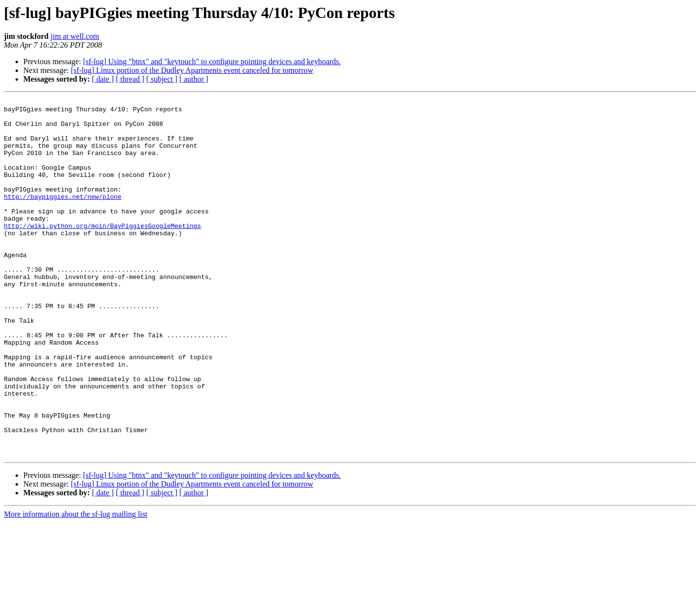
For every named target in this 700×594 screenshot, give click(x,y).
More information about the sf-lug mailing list (76, 585)
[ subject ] (162, 79)
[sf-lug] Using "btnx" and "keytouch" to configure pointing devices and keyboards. (212, 61)
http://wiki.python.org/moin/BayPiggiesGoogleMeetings (103, 252)
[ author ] (194, 79)
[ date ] (103, 79)
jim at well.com (75, 36)
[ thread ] (130, 79)
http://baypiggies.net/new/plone (63, 217)
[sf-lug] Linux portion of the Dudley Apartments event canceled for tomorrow (192, 70)
